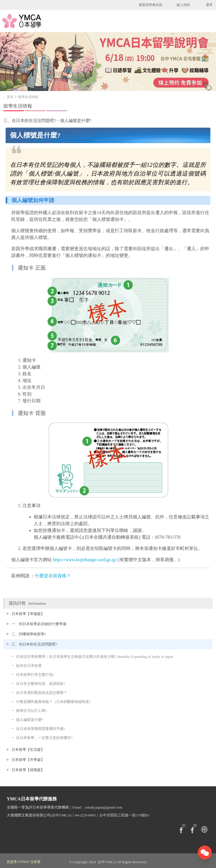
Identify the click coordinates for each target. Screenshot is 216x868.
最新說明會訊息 (150, 5)
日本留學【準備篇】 (28, 614)
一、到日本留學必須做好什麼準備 (39, 624)
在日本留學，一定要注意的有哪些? (44, 738)
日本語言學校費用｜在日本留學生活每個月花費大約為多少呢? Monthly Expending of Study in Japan (94, 657)
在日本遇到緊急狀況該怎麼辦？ (42, 693)
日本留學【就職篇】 (28, 770)
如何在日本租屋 (29, 666)
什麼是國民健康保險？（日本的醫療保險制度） (54, 702)
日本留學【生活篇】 (28, 750)
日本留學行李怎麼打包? (35, 675)
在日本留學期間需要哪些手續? (41, 729)
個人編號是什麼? (30, 720)
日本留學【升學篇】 (28, 760)
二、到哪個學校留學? (29, 634)
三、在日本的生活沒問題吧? (34, 644)
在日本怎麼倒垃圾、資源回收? (41, 684)
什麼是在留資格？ (53, 576)
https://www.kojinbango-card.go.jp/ (85, 560)
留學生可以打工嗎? (31, 711)
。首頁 (8, 97)
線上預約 (183, 5)
